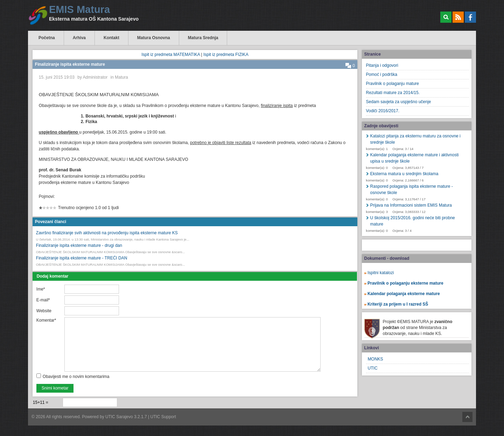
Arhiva (79, 38)
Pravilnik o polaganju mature (393, 84)
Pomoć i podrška (382, 74)
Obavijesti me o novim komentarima (76, 377)
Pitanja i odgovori (382, 65)
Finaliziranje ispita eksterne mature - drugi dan (79, 245)
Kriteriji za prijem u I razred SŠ (398, 304)
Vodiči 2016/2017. (383, 111)
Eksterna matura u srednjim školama (404, 174)
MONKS (376, 359)
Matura (121, 77)
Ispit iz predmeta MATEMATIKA (171, 55)
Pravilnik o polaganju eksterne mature (405, 283)
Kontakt (111, 38)
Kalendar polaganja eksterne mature (404, 294)
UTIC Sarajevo (119, 417)
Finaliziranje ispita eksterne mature (70, 64)
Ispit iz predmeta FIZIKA (226, 55)
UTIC (373, 368)
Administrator (95, 77)
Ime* (41, 289)
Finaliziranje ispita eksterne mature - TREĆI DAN (82, 258)
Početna (47, 38)
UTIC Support (163, 417)
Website (44, 311)
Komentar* (46, 320)
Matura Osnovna (154, 38)
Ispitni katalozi (381, 273)
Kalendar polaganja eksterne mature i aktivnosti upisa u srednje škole (415, 158)
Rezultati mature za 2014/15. (393, 93)
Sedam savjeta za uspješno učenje (398, 102)
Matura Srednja (203, 38)
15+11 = (41, 402)
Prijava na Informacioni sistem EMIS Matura (411, 205)
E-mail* (43, 300)
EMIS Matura (79, 10)
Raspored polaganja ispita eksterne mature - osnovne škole (412, 190)
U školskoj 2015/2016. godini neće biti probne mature (413, 221)
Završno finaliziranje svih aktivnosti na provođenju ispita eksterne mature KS (107, 233)
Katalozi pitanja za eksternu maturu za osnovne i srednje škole (415, 139)
